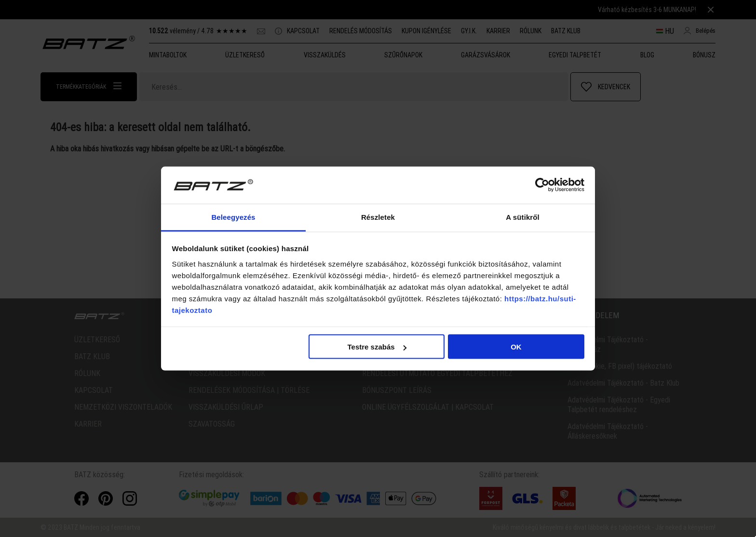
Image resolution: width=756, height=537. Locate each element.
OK (516, 347)
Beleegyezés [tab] (233, 217)
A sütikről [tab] (523, 217)
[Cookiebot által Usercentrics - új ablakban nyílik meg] (542, 185)
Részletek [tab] (378, 217)
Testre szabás (377, 347)
